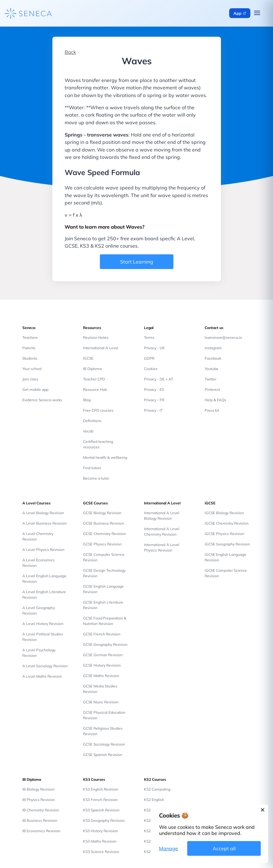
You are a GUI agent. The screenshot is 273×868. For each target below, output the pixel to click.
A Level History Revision (43, 624)
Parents (29, 348)
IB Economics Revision (41, 831)
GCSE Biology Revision (102, 513)
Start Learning (137, 262)
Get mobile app (35, 389)
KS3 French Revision (100, 800)
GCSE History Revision (102, 665)
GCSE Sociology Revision (104, 744)
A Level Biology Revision (43, 513)
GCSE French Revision (102, 634)
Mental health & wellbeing (105, 457)
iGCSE (88, 358)
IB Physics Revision (39, 800)
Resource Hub (95, 389)
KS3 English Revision (101, 789)
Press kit (212, 410)
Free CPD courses (98, 410)
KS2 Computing (157, 789)
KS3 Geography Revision (104, 820)
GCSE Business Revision (104, 523)
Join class (30, 379)
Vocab (88, 431)
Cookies (151, 369)
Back (70, 52)
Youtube (212, 369)
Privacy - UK (154, 348)
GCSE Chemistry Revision (104, 534)
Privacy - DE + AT (159, 379)
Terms (149, 337)
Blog (87, 400)
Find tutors (92, 468)
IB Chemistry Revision (41, 810)
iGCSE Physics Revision (224, 534)
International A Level (101, 348)
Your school (32, 369)
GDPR (149, 358)
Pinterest (212, 389)
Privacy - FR (154, 400)
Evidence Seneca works (42, 400)
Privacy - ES (154, 389)
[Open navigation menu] (257, 13)
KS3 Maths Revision (100, 841)
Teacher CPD (94, 379)
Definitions (92, 421)
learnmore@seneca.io (223, 337)
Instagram (213, 348)
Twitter (210, 379)
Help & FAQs (215, 400)
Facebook (213, 358)
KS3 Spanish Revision (101, 810)
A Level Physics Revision (43, 550)
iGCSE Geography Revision (227, 544)
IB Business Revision (40, 820)
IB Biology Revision (38, 789)
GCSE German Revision (103, 655)
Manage (169, 848)
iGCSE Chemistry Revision (227, 523)
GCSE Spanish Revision (103, 755)
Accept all (224, 848)
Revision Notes (96, 337)
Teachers (30, 337)
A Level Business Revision (45, 523)
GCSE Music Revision (101, 702)
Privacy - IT (153, 410)
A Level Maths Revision (42, 676)
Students (30, 358)
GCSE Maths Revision (101, 676)
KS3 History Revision (100, 831)
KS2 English (154, 800)
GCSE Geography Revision (105, 644)
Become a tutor (96, 478)
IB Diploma (92, 369)
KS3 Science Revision (101, 852)
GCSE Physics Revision (102, 544)
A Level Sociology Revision (45, 666)
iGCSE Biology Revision (224, 513)
